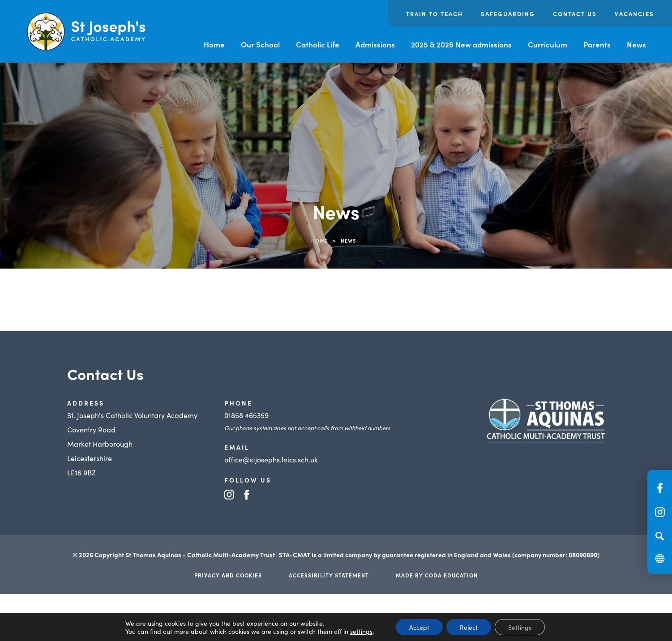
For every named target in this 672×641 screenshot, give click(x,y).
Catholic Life (318, 44)
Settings (520, 627)
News (636, 44)
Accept (419, 627)
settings (361, 631)
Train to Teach (434, 14)
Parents (597, 44)
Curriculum (548, 44)
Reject (469, 627)
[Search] (660, 536)
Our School (260, 44)
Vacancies (634, 14)
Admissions (375, 44)
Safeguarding (508, 14)
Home (214, 44)
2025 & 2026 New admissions (461, 44)
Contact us (575, 14)
